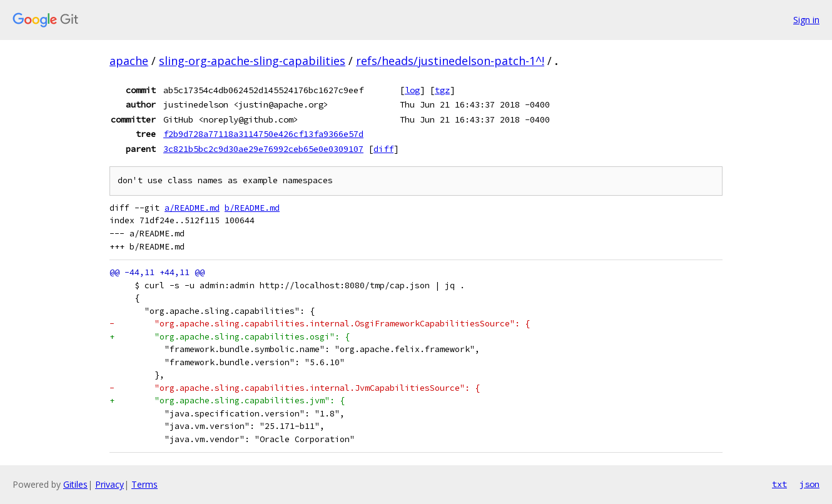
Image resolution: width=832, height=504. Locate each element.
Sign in (806, 20)
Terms (145, 484)
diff (383, 149)
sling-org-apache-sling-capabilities (252, 61)
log (412, 90)
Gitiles (75, 484)
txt (779, 484)
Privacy (109, 484)
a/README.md (192, 208)
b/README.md (252, 208)
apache (129, 61)
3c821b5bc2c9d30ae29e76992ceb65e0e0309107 (263, 149)
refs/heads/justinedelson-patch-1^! (450, 61)
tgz (442, 90)
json (809, 484)
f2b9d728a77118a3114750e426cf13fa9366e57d (263, 134)
